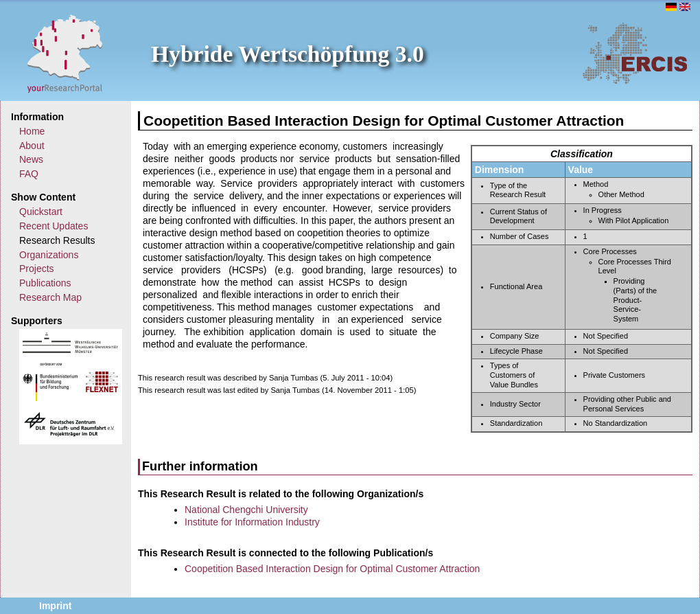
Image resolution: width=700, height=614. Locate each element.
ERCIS (635, 53)
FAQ (29, 174)
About (32, 146)
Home (32, 131)
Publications (45, 283)
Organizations (49, 255)
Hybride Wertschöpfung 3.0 (288, 54)
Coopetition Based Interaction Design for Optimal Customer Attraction (332, 569)
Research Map (50, 297)
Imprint (55, 606)
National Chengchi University (246, 510)
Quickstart (41, 212)
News (31, 159)
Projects (37, 269)
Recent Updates (54, 226)
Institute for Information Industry (252, 522)
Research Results (57, 240)
